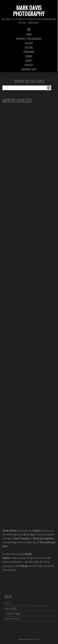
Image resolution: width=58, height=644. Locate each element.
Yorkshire (29, 52)
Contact (29, 65)
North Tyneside (22, 538)
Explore (29, 48)
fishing (24, 566)
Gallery (29, 43)
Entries (11, 608)
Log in (8, 603)
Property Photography (29, 39)
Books (29, 56)
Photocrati (34, 639)
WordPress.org (12, 619)
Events (29, 61)
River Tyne (29, 535)
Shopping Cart (29, 69)
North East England (43, 538)
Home (29, 34)
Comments (13, 614)
